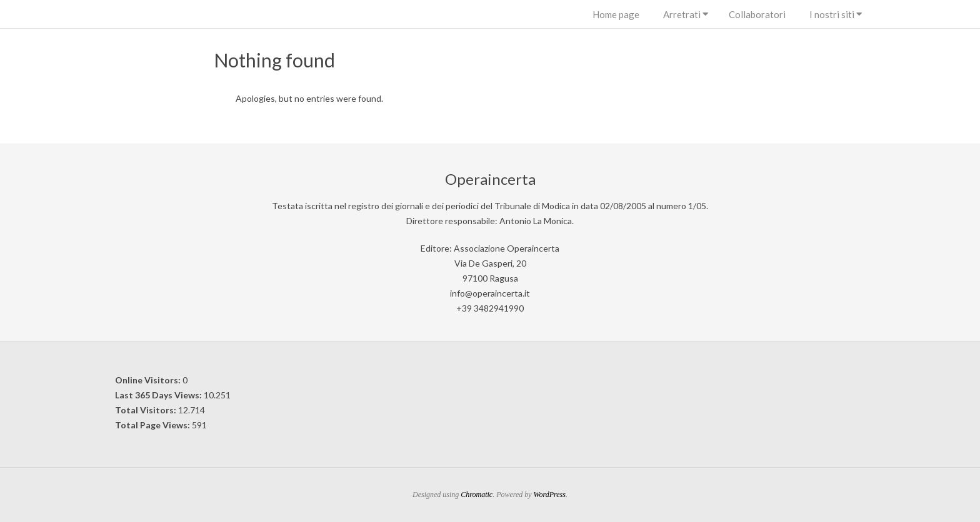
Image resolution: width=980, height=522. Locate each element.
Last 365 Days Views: (159, 395)
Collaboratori (757, 14)
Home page (616, 14)
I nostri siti (832, 14)
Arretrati (682, 14)
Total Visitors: (147, 410)
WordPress (550, 495)
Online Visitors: (149, 380)
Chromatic (477, 495)
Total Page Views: (153, 425)
